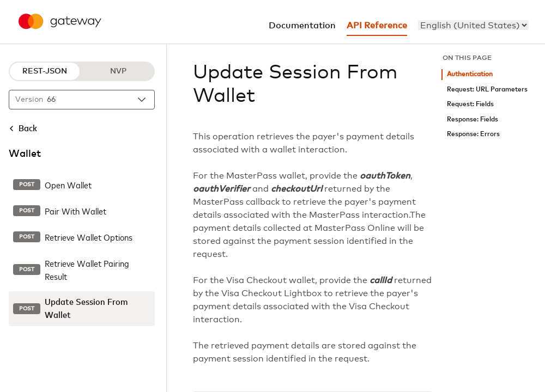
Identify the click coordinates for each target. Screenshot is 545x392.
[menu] (473, 25)
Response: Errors (473, 134)
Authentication (470, 74)
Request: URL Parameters (487, 90)
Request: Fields (470, 104)
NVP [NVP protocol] (118, 71)
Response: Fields (473, 120)
